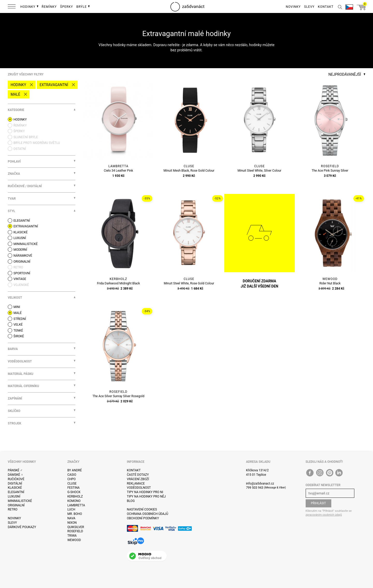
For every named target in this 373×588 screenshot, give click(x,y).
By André (75, 470)
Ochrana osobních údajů (148, 514)
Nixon (72, 523)
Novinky (14, 518)
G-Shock (74, 492)
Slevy (12, 523)
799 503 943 (255, 488)
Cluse (72, 484)
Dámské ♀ (16, 475)
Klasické (15, 488)
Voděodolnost (139, 488)
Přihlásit (318, 503)
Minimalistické (20, 501)
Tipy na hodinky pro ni (145, 492)
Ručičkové (16, 479)
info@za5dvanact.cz (260, 484)
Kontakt (134, 470)
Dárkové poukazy (22, 527)
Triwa (72, 536)
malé (15, 94)
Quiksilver (76, 527)
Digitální (15, 484)
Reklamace (136, 484)
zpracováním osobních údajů (324, 515)
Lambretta (76, 505)
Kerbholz (75, 496)
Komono (74, 501)
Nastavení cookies (142, 509)
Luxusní (14, 496)
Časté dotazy (138, 475)
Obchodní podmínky (143, 518)
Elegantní (16, 492)
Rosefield (75, 531)
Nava (71, 518)
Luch (71, 509)
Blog (131, 501)
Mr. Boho (75, 514)
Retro (13, 509)
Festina (74, 488)
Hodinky (18, 85)
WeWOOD (74, 540)
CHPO (71, 479)
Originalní (16, 505)
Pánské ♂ (15, 470)
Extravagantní (54, 85)
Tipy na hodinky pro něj (146, 496)
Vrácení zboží (138, 479)
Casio (72, 475)
